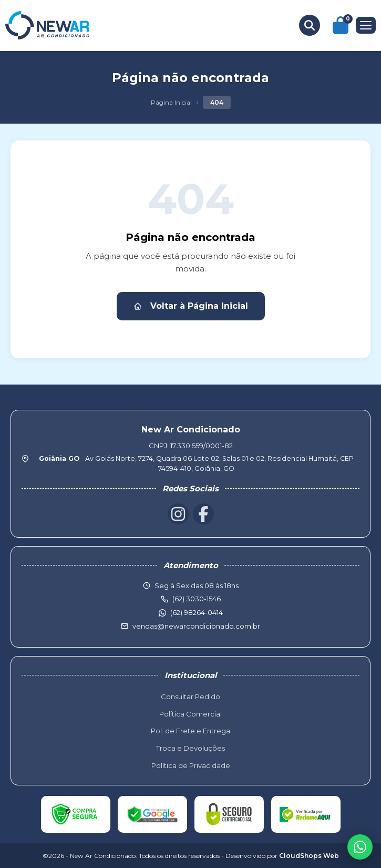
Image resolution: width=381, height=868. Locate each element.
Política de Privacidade (191, 765)
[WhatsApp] (360, 847)
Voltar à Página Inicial (191, 306)
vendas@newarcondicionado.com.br (196, 626)
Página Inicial (171, 102)
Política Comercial (190, 714)
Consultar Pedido (190, 697)
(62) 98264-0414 (197, 612)
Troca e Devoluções (190, 748)
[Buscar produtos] (310, 25)
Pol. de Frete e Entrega (190, 731)
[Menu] (366, 25)
